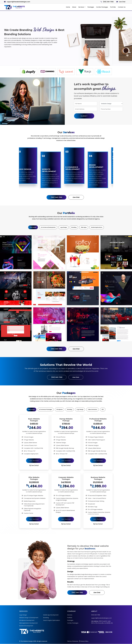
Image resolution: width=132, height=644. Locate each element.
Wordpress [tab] (60, 410)
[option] (29, 72)
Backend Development (26, 626)
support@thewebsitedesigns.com (17, 2)
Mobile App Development (51, 615)
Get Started (34, 461)
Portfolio (113, 7)
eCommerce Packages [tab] (46, 410)
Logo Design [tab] (63, 227)
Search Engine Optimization (52, 620)
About (74, 7)
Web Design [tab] (33, 227)
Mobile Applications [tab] (97, 227)
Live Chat (121, 2)
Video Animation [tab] (92, 410)
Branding (46, 618)
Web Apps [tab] (84, 227)
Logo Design (23, 615)
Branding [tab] (74, 227)
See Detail (34, 466)
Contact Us (122, 7)
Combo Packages (102, 7)
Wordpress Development (27, 620)
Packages (91, 7)
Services (81, 7)
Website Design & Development (29, 618)
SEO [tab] (103, 410)
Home (68, 7)
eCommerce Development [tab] (48, 227)
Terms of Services (73, 641)
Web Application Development (28, 623)
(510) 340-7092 (107, 2)
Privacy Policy (84, 641)
